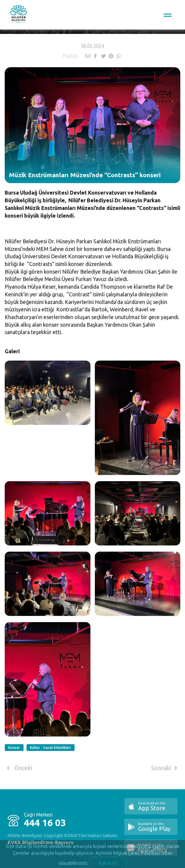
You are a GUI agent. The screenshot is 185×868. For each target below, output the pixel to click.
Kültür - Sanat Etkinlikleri (51, 748)
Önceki (18, 768)
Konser (14, 748)
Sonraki (165, 768)
